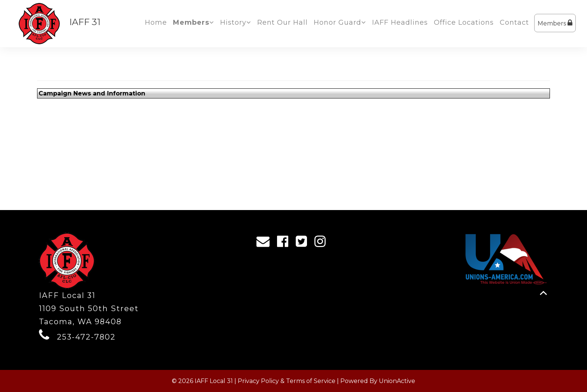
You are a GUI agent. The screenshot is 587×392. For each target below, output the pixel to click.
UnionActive (397, 381)
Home (156, 22)
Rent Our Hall (282, 22)
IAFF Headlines (400, 22)
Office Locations (464, 22)
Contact (514, 22)
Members (555, 23)
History (236, 22)
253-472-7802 (86, 337)
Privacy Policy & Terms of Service (287, 381)
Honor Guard (340, 22)
